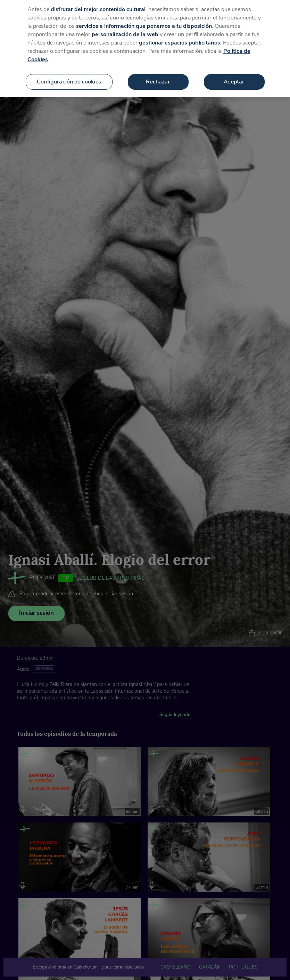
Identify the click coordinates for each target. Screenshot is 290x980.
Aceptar (234, 73)
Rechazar (158, 73)
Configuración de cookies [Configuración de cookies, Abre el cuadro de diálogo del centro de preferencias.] (69, 73)
